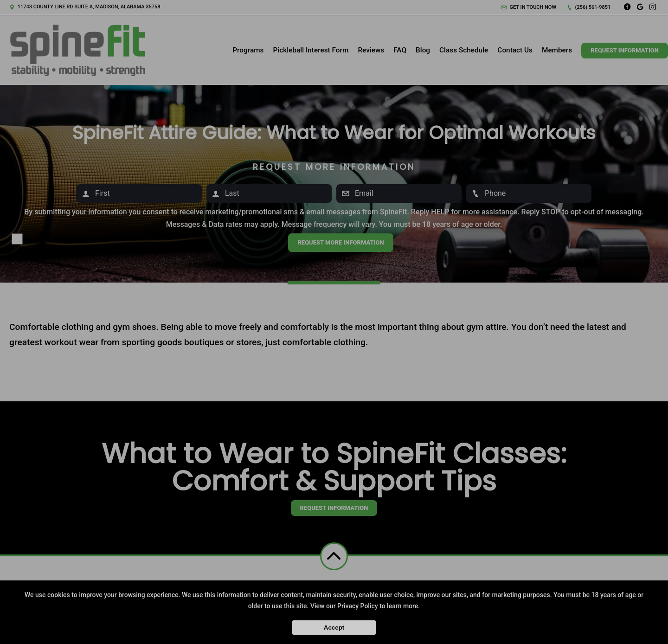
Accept (334, 628)
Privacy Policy (358, 606)
